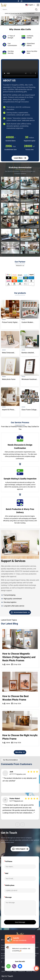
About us (29, 971)
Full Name (8, 861)
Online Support (20, 849)
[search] (36, 10)
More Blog (20, 752)
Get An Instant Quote (20, 612)
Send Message (20, 922)
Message (8, 897)
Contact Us (21, 971)
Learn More (20, 158)
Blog (15, 971)
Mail (6, 873)
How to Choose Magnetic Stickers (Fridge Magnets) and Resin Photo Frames (19, 657)
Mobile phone (9, 885)
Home (3, 971)
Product (9, 971)
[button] (16, 24)
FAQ (35, 971)
